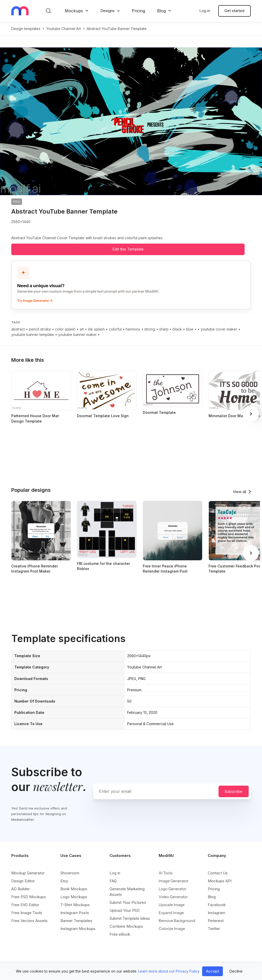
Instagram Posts (75, 913)
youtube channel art (64, 29)
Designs (107, 11)
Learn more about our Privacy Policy (169, 971)
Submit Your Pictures (128, 902)
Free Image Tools (27, 913)
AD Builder (20, 889)
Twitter (214, 929)
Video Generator (173, 897)
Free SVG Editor (25, 905)
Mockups (74, 11)
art (82, 329)
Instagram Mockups (78, 929)
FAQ (113, 881)
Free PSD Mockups (29, 897)
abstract (18, 329)
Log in (205, 11)
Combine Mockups (126, 926)
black (177, 329)
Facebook (217, 905)
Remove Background (177, 921)
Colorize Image (172, 929)
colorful (115, 329)
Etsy (64, 881)
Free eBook (120, 934)
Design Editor (23, 881)
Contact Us (218, 873)
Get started (234, 11)
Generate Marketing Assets (127, 892)
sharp (164, 329)
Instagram (216, 913)
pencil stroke (40, 329)
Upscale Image (172, 905)
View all (239, 492)
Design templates (26, 29)
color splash (65, 329)
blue (190, 329)
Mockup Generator (28, 873)
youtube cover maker (219, 329)
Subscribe (233, 791)
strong (150, 329)
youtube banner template (33, 334)
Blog (161, 11)
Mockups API (220, 881)
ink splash (96, 329)
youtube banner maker (77, 334)
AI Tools (166, 873)
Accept (212, 971)
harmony (133, 329)
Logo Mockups (74, 897)
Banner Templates (76, 921)
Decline (236, 971)
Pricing (138, 11)
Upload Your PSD (125, 910)
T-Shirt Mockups (75, 905)
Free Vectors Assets (29, 921)
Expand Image (171, 913)
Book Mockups (74, 889)
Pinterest (216, 921)
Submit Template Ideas (130, 918)
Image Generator (174, 881)
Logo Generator (172, 889)
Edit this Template (128, 249)
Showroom (70, 873)
